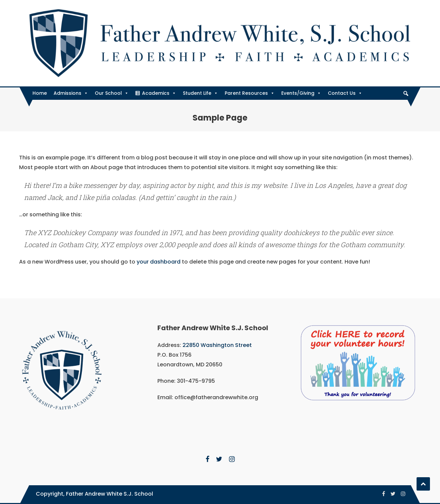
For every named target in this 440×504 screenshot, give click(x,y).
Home (40, 93)
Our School (112, 93)
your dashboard (159, 262)
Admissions (71, 93)
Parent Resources (250, 93)
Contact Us (345, 93)
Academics (159, 93)
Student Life (200, 93)
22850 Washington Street (217, 345)
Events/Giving (301, 93)
